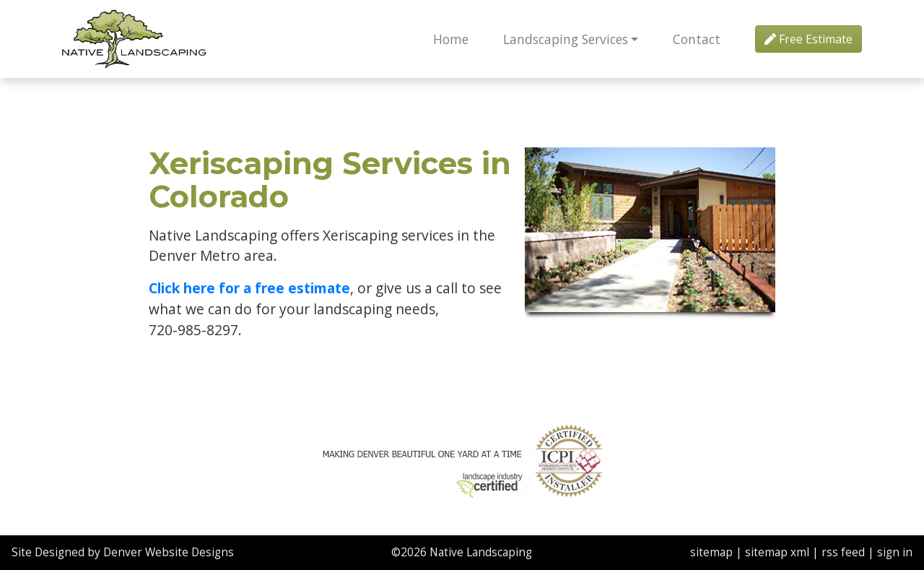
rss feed (843, 552)
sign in (895, 552)
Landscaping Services (566, 39)
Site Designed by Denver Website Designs (123, 552)
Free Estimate (808, 39)
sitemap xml (777, 552)
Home (451, 39)
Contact (697, 39)
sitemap (711, 552)
